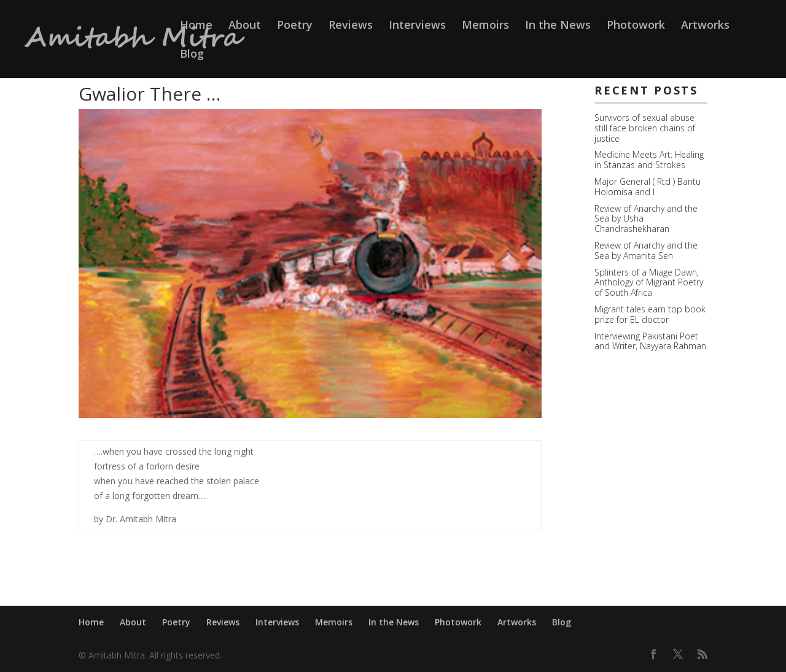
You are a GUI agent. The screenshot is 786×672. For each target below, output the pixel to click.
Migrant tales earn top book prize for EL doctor (650, 314)
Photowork (636, 26)
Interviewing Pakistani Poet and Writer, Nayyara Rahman (650, 341)
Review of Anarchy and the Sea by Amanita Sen (646, 250)
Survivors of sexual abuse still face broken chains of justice (645, 128)
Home (196, 26)
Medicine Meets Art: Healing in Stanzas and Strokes (649, 160)
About (245, 26)
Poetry (295, 26)
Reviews (351, 26)
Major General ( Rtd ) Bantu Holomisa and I (648, 187)
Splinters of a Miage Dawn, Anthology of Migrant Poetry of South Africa (649, 283)
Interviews (417, 26)
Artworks (705, 26)
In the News (558, 26)
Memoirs (485, 26)
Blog (192, 55)
